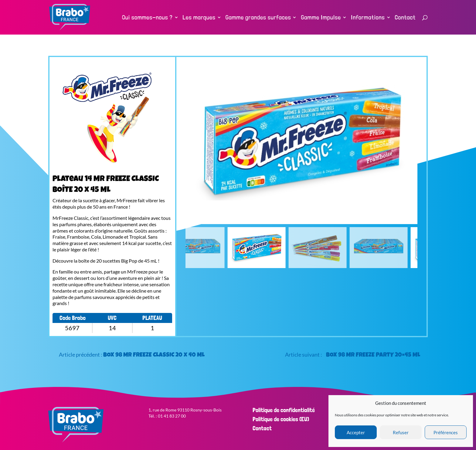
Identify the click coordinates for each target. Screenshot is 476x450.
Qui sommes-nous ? (147, 18)
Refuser (401, 432)
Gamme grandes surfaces (258, 18)
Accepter (356, 432)
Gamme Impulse (321, 18)
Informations (368, 18)
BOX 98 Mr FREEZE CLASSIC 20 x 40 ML (154, 355)
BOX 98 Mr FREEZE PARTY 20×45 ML (373, 355)
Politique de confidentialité (284, 410)
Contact (405, 18)
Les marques (199, 18)
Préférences (446, 432)
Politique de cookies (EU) (281, 419)
